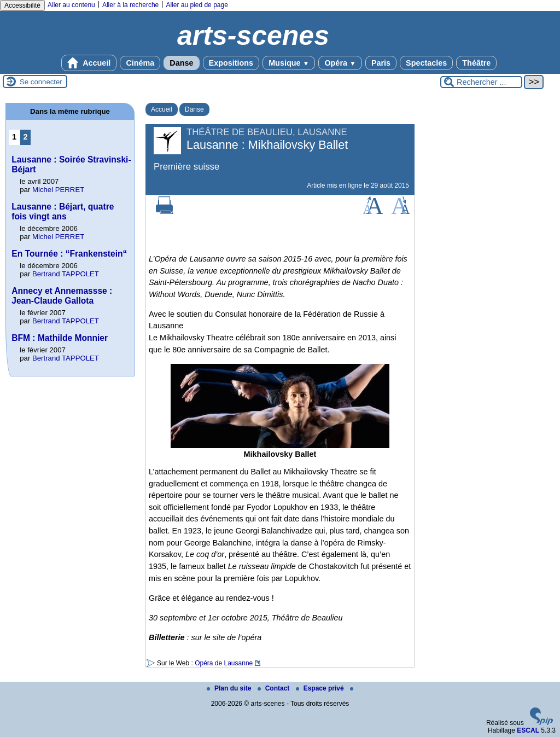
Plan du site (230, 688)
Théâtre (476, 63)
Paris (381, 63)
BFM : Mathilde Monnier (60, 338)
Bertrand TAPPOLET (66, 274)
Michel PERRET (58, 190)
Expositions (231, 63)
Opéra (340, 63)
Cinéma (140, 63)
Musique (289, 63)
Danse (181, 63)
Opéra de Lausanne (224, 663)
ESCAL (528, 730)
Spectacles (426, 63)
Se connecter (41, 82)
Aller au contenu (71, 5)
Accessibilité (22, 5)
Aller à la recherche (130, 5)
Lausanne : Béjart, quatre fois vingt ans (63, 211)
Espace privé (321, 688)
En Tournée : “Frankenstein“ (69, 254)
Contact (275, 688)
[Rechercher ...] (481, 82)
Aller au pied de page (197, 5)
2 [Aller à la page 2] (26, 137)
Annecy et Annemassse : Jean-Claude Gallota (62, 296)
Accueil (89, 63)
